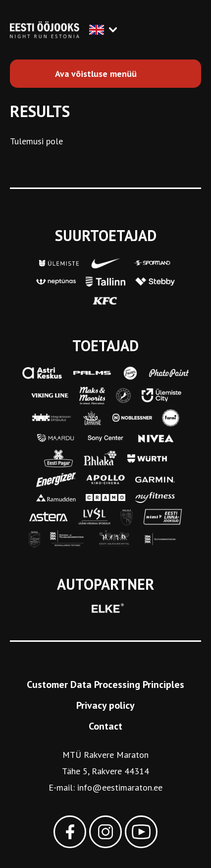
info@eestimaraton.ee (120, 787)
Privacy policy (105, 705)
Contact (105, 726)
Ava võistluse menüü (96, 74)
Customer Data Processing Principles (105, 684)
